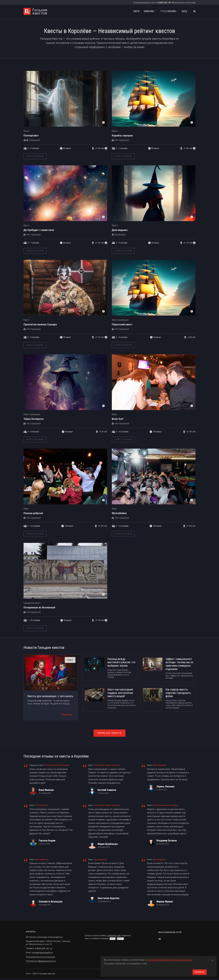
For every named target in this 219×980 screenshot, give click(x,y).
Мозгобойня (119, 513)
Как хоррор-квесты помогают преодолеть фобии (178, 693)
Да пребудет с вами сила (39, 230)
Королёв (169, 11)
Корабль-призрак (122, 136)
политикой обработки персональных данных (169, 960)
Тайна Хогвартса (34, 419)
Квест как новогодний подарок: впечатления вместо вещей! (120, 693)
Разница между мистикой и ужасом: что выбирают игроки (121, 662)
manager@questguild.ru (42, 953)
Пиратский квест (122, 324)
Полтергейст (31, 136)
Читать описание (35, 156)
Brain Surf (118, 419)
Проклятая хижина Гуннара (40, 324)
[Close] (212, 960)
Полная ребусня (33, 513)
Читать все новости (109, 733)
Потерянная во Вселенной (39, 608)
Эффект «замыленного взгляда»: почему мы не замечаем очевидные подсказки (179, 664)
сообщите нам (114, 935)
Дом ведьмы (120, 230)
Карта (137, 11)
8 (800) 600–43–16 (166, 3)
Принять (200, 972)
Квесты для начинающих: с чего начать (50, 696)
